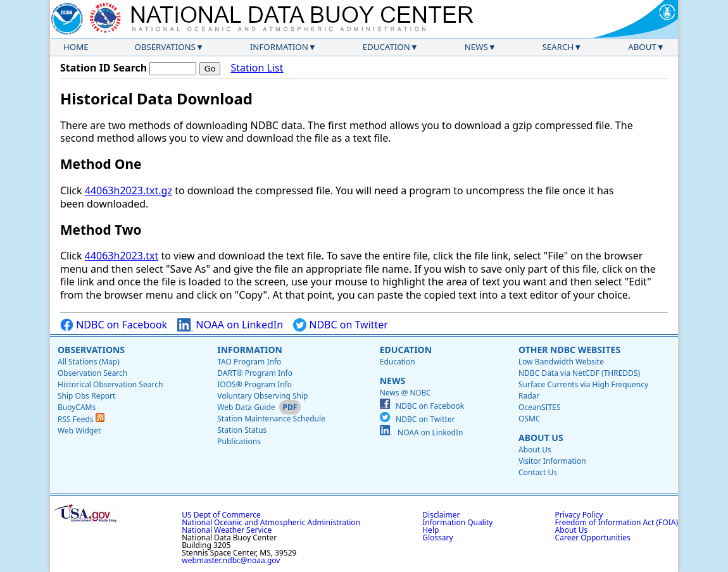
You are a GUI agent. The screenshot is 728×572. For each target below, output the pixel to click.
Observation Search (92, 373)
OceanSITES (540, 407)
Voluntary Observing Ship (262, 396)
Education (386, 47)
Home (76, 47)
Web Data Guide (246, 407)
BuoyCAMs (77, 407)
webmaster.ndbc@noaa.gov (231, 560)
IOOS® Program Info (254, 384)
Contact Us (538, 472)
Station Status (242, 430)
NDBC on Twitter (341, 325)
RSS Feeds (81, 419)
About (642, 47)
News (476, 47)
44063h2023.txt (122, 256)
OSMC (529, 419)
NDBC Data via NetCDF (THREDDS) (579, 373)
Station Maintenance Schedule (271, 419)
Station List (257, 68)
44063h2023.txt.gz (129, 190)
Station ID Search (104, 68)
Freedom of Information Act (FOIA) (617, 522)
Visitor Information (552, 461)
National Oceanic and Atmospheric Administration (271, 522)
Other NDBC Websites (569, 350)
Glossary (437, 538)
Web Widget (79, 431)
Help (430, 530)
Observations (165, 47)
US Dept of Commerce (221, 515)
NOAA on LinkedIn (230, 325)
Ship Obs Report (86, 396)
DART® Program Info (255, 373)
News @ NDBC (405, 393)
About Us (541, 438)
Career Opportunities (593, 538)
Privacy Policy (579, 515)
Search (558, 47)
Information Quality (457, 522)
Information (279, 47)
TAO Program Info (249, 362)
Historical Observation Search (110, 384)
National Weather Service (227, 530)
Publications (239, 441)
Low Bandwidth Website (561, 362)
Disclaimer (441, 515)
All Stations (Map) (89, 362)
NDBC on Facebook (114, 325)
